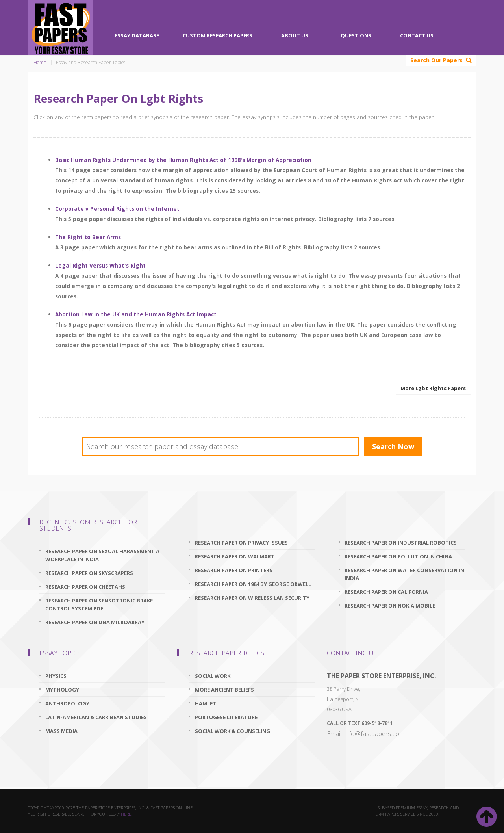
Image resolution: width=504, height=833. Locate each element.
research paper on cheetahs (85, 587)
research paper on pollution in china (398, 556)
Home (40, 62)
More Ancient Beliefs (224, 690)
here (126, 814)
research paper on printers (234, 570)
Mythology (62, 690)
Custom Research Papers (218, 35)
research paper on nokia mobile (390, 606)
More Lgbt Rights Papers (433, 388)
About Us (295, 35)
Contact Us (417, 35)
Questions (356, 35)
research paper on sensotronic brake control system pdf (99, 604)
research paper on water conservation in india (404, 574)
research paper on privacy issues (241, 543)
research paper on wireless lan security (252, 598)
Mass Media (61, 731)
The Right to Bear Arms (88, 237)
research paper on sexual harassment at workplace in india (104, 555)
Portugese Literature (226, 717)
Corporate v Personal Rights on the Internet (117, 209)
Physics (56, 676)
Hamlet (206, 703)
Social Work (213, 676)
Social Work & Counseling (233, 731)
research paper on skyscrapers (89, 573)
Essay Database (137, 35)
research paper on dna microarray (95, 622)
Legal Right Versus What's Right (100, 265)
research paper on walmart (235, 556)
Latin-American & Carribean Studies (96, 717)
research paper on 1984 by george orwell (253, 584)
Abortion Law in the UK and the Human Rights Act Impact (136, 314)
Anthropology (67, 703)
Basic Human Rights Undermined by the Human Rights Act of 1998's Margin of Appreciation (183, 160)
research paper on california (386, 592)
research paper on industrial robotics (401, 543)
